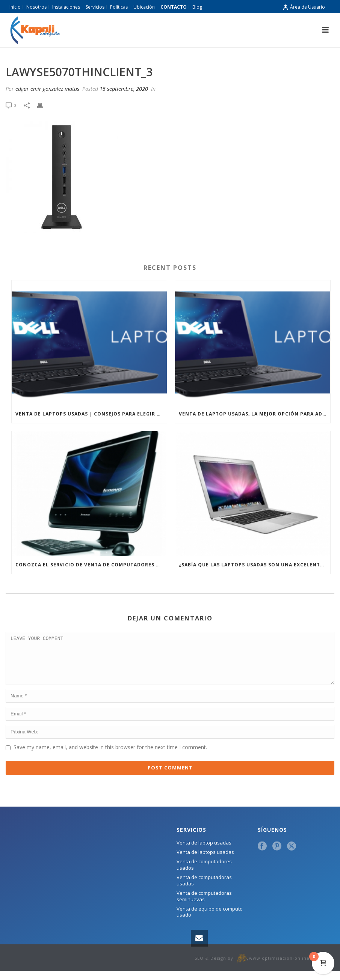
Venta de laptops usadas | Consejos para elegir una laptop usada (91, 414)
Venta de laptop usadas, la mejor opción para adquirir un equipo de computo (255, 414)
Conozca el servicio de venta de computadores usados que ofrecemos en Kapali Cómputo (91, 565)
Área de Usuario (304, 7)
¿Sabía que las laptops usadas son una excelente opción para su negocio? (255, 565)
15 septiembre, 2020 (124, 89)
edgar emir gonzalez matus (47, 89)
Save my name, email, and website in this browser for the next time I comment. (110, 756)
